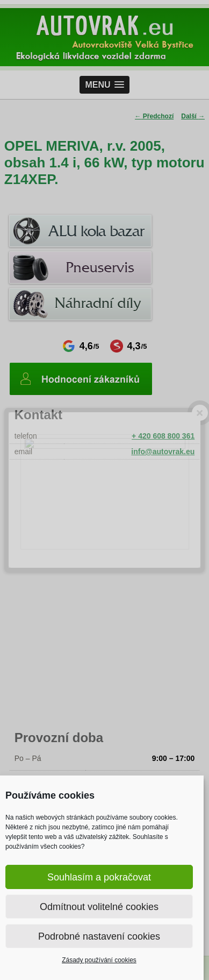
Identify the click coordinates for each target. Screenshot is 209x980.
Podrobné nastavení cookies (99, 936)
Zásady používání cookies (99, 960)
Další (193, 116)
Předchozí (154, 116)
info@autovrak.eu (163, 452)
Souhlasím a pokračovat (99, 877)
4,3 (129, 346)
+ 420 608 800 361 (163, 436)
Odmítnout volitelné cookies (99, 907)
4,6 (81, 346)
